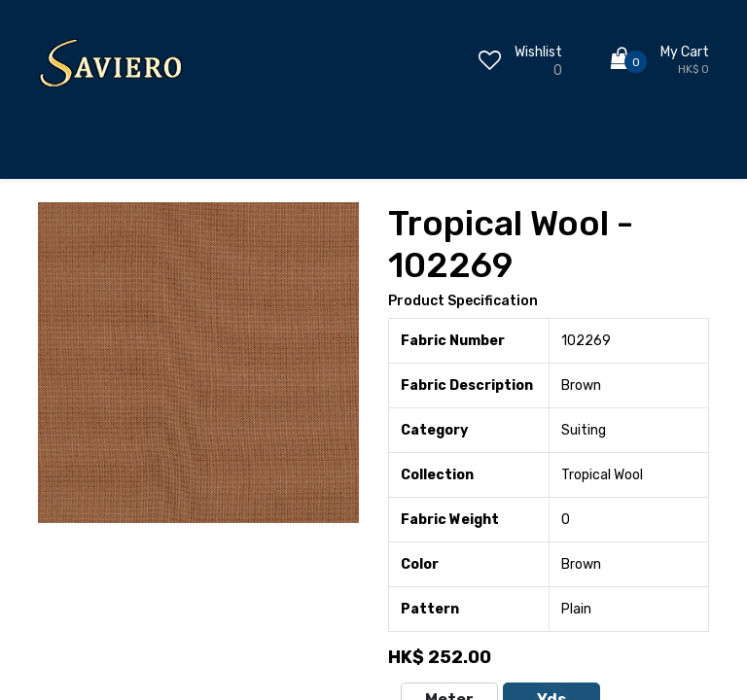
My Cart (685, 52)
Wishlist (538, 52)
